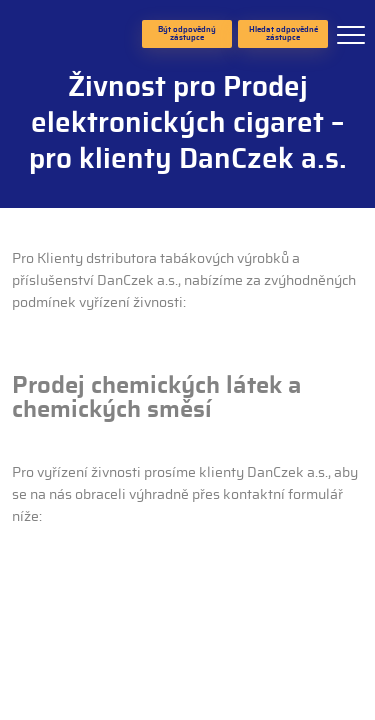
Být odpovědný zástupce (187, 34)
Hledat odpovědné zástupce (283, 34)
